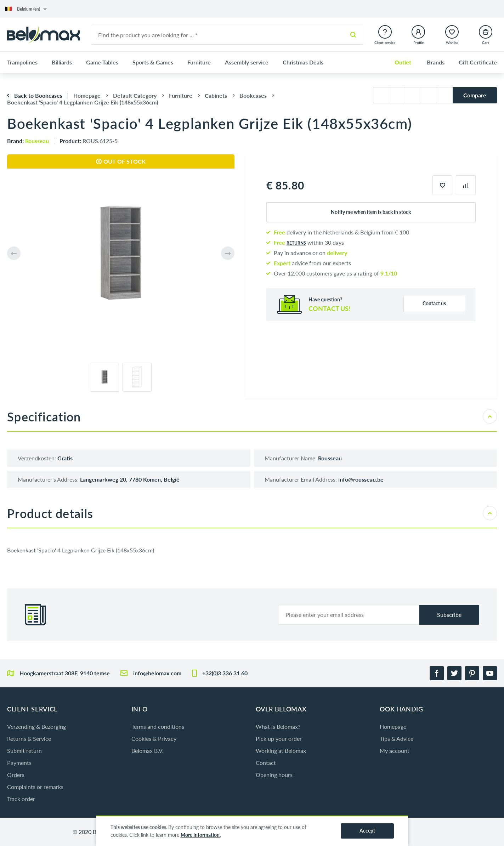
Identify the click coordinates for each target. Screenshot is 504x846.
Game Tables (102, 62)
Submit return (24, 751)
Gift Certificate (478, 62)
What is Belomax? (278, 726)
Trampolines (22, 62)
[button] (26, 9)
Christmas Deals (303, 62)
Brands (436, 62)
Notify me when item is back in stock (371, 212)
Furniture (199, 62)
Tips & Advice (397, 739)
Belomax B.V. (148, 751)
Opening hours (274, 775)
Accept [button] (367, 831)
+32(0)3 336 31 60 (225, 673)
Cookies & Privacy (154, 739)
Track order (21, 799)
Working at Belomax (281, 751)
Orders (16, 775)
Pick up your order (279, 739)
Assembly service (247, 62)
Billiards (62, 62)
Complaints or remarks (35, 787)
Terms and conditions (158, 726)
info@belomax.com (157, 673)
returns (296, 243)
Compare (475, 95)
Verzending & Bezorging (36, 726)
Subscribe (449, 615)
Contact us (434, 303)
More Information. (201, 835)
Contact (266, 763)
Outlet (403, 62)
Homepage (393, 726)
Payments (19, 763)
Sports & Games (153, 62)
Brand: (28, 141)
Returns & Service (29, 739)
